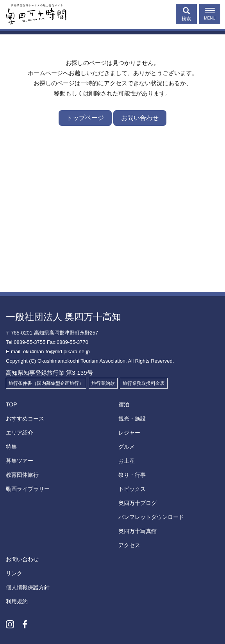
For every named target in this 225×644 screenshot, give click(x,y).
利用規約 (17, 601)
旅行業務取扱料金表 (144, 383)
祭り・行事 (132, 475)
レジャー (129, 433)
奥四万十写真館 (137, 531)
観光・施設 (132, 419)
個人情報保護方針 (28, 587)
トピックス (132, 489)
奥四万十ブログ (137, 503)
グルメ (127, 447)
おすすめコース (25, 419)
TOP (12, 404)
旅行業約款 (103, 383)
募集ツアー (20, 461)
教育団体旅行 (22, 475)
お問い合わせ (140, 118)
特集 (11, 447)
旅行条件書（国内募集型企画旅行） (46, 383)
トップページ (85, 118)
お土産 (127, 461)
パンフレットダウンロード (151, 517)
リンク (14, 573)
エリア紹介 (20, 433)
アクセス (129, 545)
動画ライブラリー (28, 489)
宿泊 (124, 404)
